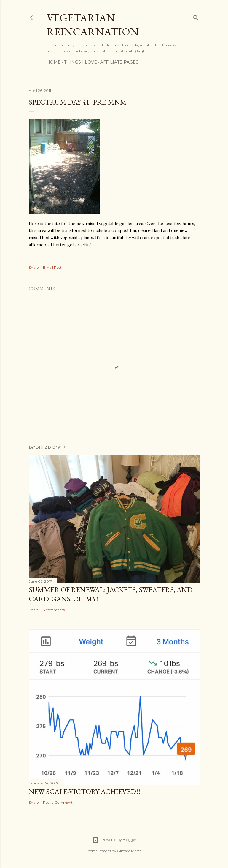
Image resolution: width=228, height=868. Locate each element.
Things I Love (80, 62)
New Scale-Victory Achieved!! (84, 791)
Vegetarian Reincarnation (93, 25)
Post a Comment (58, 802)
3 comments (54, 610)
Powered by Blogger (114, 840)
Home (54, 62)
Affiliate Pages (119, 62)
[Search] (196, 16)
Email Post (52, 267)
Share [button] (34, 267)
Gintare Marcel (130, 851)
